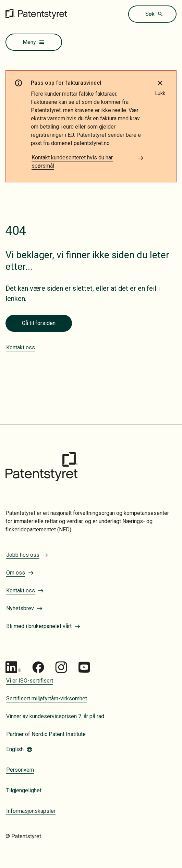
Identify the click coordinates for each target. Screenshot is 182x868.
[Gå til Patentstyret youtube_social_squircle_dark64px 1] (84, 667)
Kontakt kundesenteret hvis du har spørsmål (88, 162)
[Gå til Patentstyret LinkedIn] (13, 667)
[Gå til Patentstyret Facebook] (38, 667)
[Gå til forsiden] (36, 14)
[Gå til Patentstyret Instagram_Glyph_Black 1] (61, 667)
